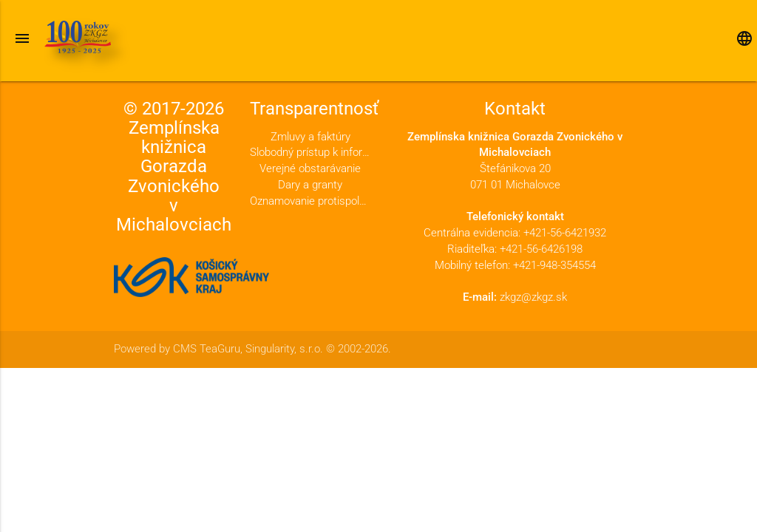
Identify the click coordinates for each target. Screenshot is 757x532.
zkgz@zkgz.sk (533, 297)
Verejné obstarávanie (310, 169)
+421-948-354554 (554, 266)
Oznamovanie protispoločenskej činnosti (310, 201)
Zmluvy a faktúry (310, 137)
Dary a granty (310, 185)
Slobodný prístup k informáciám (310, 153)
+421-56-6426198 (541, 249)
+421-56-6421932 (565, 233)
